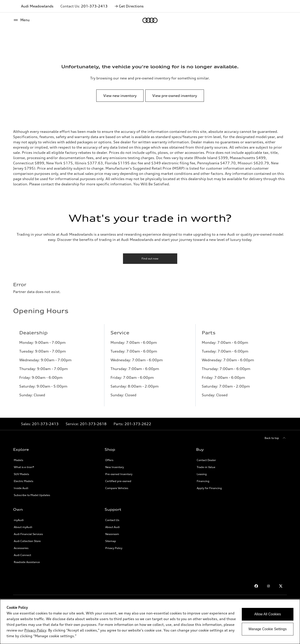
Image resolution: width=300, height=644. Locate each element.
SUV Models (21, 474)
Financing (203, 481)
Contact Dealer (206, 460)
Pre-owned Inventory (119, 474)
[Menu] (21, 20)
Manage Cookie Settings (268, 629)
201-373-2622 (138, 424)
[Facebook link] (256, 586)
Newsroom (112, 534)
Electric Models (24, 481)
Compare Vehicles (117, 488)
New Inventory (115, 467)
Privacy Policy (114, 548)
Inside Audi (21, 488)
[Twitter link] (281, 586)
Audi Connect (22, 555)
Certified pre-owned (118, 481)
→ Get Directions (129, 6)
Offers (109, 460)
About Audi (112, 527)
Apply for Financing (209, 488)
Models (18, 460)
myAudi (19, 520)
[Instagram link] (268, 586)
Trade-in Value (206, 467)
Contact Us (112, 520)
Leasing (202, 474)
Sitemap (111, 541)
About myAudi (23, 527)
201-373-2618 (93, 424)
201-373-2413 (94, 6)
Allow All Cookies (268, 614)
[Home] (150, 20)
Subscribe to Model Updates (32, 495)
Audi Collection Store (27, 541)
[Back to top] (276, 438)
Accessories (21, 548)
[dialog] (150, 622)
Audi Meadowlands (37, 6)
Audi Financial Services (28, 534)
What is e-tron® (24, 467)
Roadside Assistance (27, 562)
